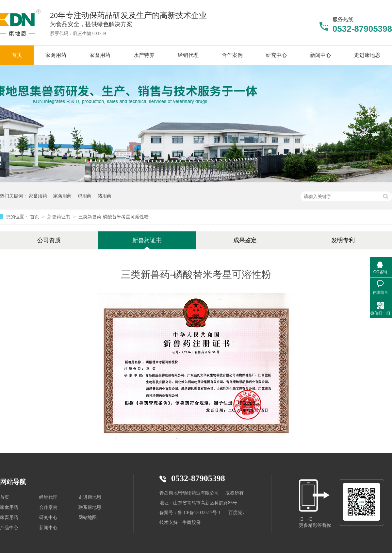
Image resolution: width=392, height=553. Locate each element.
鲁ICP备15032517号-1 (199, 513)
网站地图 (88, 518)
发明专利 (343, 240)
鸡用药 (85, 196)
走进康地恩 (90, 497)
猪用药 (105, 196)
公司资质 (49, 240)
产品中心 (9, 528)
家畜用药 (38, 196)
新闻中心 (48, 528)
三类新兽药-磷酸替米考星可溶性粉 (114, 217)
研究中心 (48, 518)
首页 (35, 217)
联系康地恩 (90, 507)
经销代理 (48, 497)
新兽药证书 (59, 217)
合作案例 (48, 507)
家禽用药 (62, 196)
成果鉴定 (245, 240)
